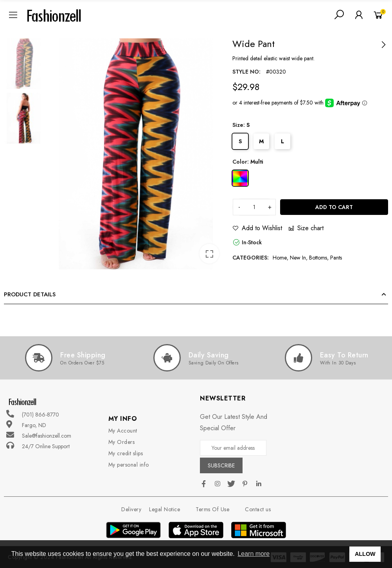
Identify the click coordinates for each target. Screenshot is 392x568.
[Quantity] (254, 207)
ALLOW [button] (365, 554)
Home (280, 258)
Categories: (251, 258)
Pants (336, 258)
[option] (136, 154)
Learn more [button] (254, 554)
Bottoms (318, 258)
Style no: (246, 72)
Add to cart (334, 207)
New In (298, 258)
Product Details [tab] (30, 294)
